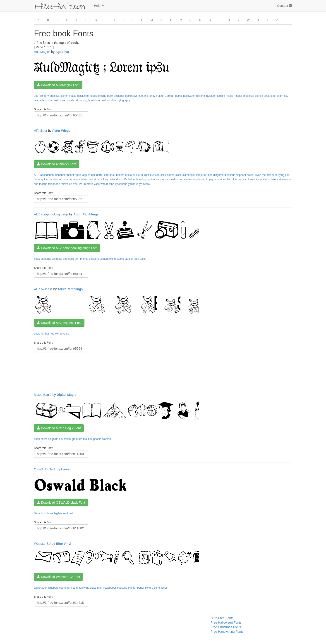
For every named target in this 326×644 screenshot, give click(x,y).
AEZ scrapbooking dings (51, 214)
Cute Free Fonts (222, 618)
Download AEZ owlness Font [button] (59, 323)
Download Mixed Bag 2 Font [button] (59, 428)
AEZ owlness (43, 289)
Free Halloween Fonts (226, 623)
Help (99, 6)
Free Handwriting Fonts (227, 632)
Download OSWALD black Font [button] (61, 502)
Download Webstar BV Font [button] (58, 577)
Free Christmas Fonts (226, 627)
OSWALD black (45, 469)
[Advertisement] (116, 372)
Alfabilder (41, 131)
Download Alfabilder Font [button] (57, 164)
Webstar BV (42, 544)
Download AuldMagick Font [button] (58, 85)
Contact (285, 6)
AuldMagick (42, 52)
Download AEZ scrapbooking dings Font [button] (67, 248)
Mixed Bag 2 (43, 395)
